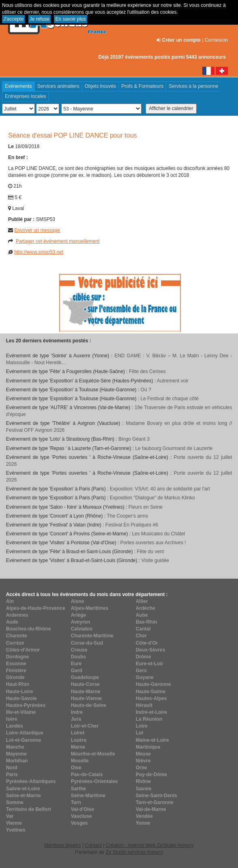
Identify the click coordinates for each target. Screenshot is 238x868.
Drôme (144, 657)
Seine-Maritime (88, 796)
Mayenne (16, 754)
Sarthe (78, 789)
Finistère (16, 671)
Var (10, 816)
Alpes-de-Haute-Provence (36, 608)
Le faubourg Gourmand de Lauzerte (174, 448)
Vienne (14, 823)
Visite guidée (155, 560)
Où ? (146, 390)
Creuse (79, 650)
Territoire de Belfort (29, 809)
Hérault (144, 705)
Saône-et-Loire (23, 789)
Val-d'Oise (83, 809)
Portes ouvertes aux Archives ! (153, 543)
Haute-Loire (20, 692)
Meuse (143, 754)
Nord (12, 768)
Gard (77, 671)
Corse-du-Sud (87, 643)
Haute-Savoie (21, 698)
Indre (77, 712)
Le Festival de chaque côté (170, 399)
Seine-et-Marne (24, 796)
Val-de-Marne (151, 809)
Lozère (79, 740)
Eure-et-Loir (150, 664)
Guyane (145, 677)
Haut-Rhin (18, 684)
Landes (15, 726)
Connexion (216, 40)
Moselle (80, 761)
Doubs (78, 657)
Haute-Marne (86, 692)
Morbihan (17, 761)
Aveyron (81, 622)
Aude (12, 622)
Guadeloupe (85, 677)
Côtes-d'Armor (23, 650)
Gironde (15, 677)
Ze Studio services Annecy (134, 852)
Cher (141, 636)
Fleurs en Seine (146, 507)
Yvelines (16, 830)
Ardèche (146, 608)
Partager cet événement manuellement (58, 241)
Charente (17, 636)
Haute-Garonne (153, 684)
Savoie (144, 789)
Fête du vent (150, 552)
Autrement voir (173, 381)
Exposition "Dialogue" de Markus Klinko (152, 498)
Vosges (79, 823)
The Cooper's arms (127, 516)
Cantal (143, 629)
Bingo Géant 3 (134, 439)
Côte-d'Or (147, 643)
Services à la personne (193, 86)
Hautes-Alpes (151, 698)
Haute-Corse (85, 684)
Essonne (16, 664)
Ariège (78, 615)
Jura (76, 719)
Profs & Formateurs (142, 86)
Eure (76, 664)
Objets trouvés (100, 86)
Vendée (144, 816)
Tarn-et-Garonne (155, 802)
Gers (141, 671)
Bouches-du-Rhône (29, 629)
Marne (78, 747)
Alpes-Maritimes (90, 608)
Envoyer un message (37, 230)
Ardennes (17, 615)
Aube (142, 615)
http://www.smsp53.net (39, 252)
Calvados (82, 629)
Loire (142, 726)
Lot (140, 733)
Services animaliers (58, 86)
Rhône (143, 781)
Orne (142, 768)
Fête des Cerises (147, 371)
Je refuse (40, 19)
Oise (76, 768)
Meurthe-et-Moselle (93, 754)
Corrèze (15, 643)
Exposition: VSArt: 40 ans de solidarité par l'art (160, 489)
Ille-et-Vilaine (21, 712)
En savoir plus (70, 19)
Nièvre (143, 761)
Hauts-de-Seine (89, 705)
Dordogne (18, 657)
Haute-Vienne (86, 698)
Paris (12, 775)
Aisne (78, 601)
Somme (15, 802)
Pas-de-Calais (87, 775)
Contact (93, 845)
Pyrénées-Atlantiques (31, 781)
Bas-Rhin (147, 622)
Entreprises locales (25, 96)
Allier (142, 601)
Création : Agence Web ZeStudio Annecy (149, 845)
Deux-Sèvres (151, 650)
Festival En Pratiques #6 (132, 525)
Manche (15, 747)
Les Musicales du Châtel (158, 534)
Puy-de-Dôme (151, 775)
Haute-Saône (151, 692)
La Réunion (149, 719)
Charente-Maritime (92, 636)
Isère (12, 719)
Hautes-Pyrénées (26, 705)
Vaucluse (81, 816)
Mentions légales (62, 845)
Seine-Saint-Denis (157, 796)
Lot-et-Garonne (24, 740)
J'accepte (13, 19)
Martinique (148, 747)
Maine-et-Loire (152, 740)
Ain (10, 601)
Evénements (18, 86)
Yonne (143, 823)
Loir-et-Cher (85, 726)
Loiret (78, 733)
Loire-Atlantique (25, 733)
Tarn (76, 802)
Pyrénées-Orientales (94, 781)
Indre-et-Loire (151, 712)
